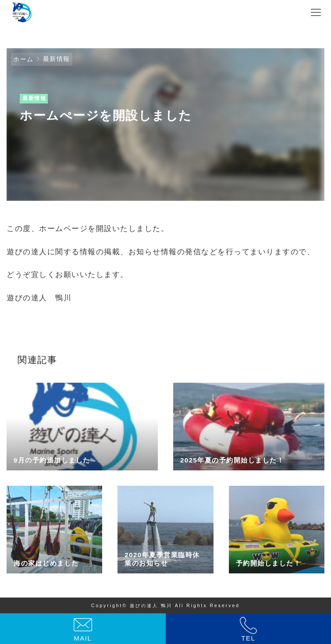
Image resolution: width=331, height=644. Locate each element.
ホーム (23, 59)
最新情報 (57, 59)
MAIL (83, 638)
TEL (248, 638)
